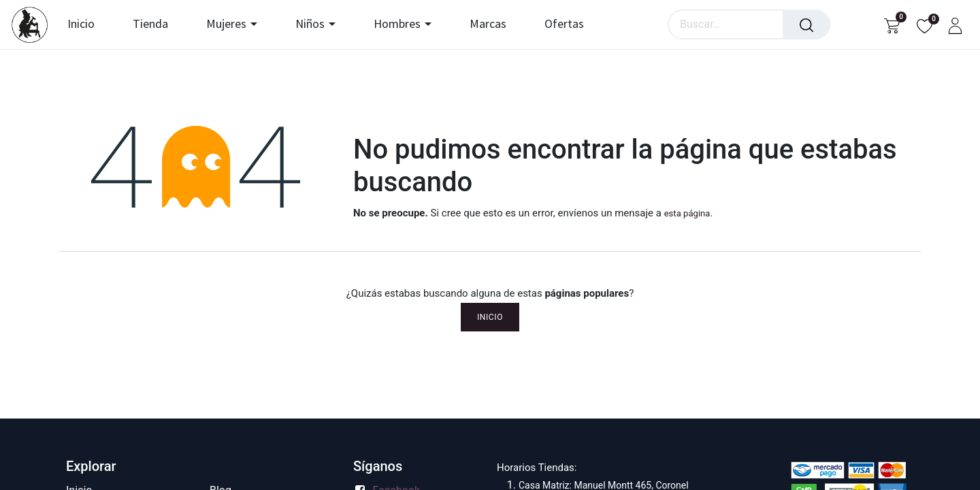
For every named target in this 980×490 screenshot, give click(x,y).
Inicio (490, 317)
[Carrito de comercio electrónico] (892, 25)
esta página (687, 213)
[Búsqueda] (806, 24)
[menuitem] (87, 24)
